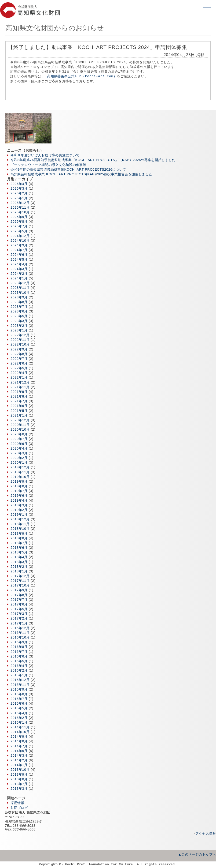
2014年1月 (19, 765)
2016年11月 (20, 633)
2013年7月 (19, 784)
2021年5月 (19, 411)
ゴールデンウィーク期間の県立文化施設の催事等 (48, 165)
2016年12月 (20, 628)
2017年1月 (19, 623)
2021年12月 (20, 382)
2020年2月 (19, 458)
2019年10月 (20, 477)
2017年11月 (20, 581)
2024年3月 (19, 269)
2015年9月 (19, 689)
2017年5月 (19, 609)
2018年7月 (19, 543)
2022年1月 (19, 377)
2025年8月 (19, 222)
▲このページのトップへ (197, 854)
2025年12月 (20, 203)
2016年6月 (19, 656)
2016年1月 (19, 675)
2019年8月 (19, 486)
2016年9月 (19, 642)
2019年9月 (19, 481)
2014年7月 (19, 746)
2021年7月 (19, 401)
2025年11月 (20, 207)
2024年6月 (19, 255)
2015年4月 (19, 713)
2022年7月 (19, 359)
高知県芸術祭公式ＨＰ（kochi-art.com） (82, 76)
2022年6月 (19, 363)
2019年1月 (19, 515)
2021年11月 (20, 387)
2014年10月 (20, 732)
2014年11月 (20, 727)
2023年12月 (20, 283)
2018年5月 (19, 552)
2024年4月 (19, 264)
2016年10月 (20, 637)
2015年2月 (19, 718)
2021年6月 (19, 406)
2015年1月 (19, 722)
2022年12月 (20, 335)
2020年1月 (19, 462)
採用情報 (17, 803)
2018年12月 (20, 519)
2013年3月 (19, 789)
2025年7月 (19, 226)
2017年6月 (19, 604)
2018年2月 (19, 567)
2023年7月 (19, 307)
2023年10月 (20, 293)
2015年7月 (19, 699)
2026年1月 (19, 198)
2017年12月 (20, 576)
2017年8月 (19, 595)
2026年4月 (19, 184)
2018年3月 (19, 562)
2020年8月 (19, 434)
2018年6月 (19, 548)
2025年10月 (20, 212)
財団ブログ (19, 808)
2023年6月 (19, 311)
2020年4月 (19, 448)
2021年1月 (19, 415)
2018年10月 (20, 529)
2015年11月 (20, 685)
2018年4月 (19, 557)
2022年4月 (19, 373)
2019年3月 (19, 505)
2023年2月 (19, 326)
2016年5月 (19, 661)
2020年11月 (20, 425)
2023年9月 (19, 297)
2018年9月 (19, 534)
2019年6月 (19, 496)
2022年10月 (20, 344)
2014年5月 (19, 751)
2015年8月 (19, 694)
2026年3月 (19, 188)
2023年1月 (19, 330)
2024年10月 (20, 240)
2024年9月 (19, 245)
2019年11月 (20, 472)
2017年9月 (19, 590)
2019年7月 (19, 491)
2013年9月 (19, 774)
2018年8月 (19, 538)
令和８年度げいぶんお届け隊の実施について (45, 155)
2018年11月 (20, 524)
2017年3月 (19, 614)
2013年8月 (19, 779)
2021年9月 (19, 392)
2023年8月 (19, 302)
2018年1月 (19, 571)
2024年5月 (19, 259)
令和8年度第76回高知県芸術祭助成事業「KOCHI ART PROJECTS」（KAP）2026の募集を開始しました (93, 160)
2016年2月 (19, 670)
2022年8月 (19, 354)
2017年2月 (19, 618)
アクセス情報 (206, 834)
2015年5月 (19, 708)
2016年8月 (19, 647)
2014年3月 (19, 755)
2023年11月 (20, 288)
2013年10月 (20, 770)
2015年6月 (19, 703)
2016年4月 (19, 666)
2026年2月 (19, 193)
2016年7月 (19, 652)
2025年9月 (19, 217)
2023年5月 (19, 316)
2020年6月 (19, 444)
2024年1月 (19, 278)
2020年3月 (19, 453)
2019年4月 (19, 500)
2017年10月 (20, 585)
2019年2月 (19, 510)
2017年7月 (19, 600)
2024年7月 (19, 250)
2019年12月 (20, 467)
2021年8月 (19, 396)
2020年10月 (20, 429)
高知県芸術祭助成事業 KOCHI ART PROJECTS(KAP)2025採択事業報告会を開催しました (81, 174)
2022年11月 (20, 340)
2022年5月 (19, 368)
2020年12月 (20, 420)
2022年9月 (19, 349)
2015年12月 (20, 680)
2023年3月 (19, 321)
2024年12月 (20, 236)
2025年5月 (19, 231)
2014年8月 (19, 741)
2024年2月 (19, 274)
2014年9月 (19, 736)
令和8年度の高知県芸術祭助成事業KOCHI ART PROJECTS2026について (68, 169)
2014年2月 (19, 760)
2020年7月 (19, 439)
